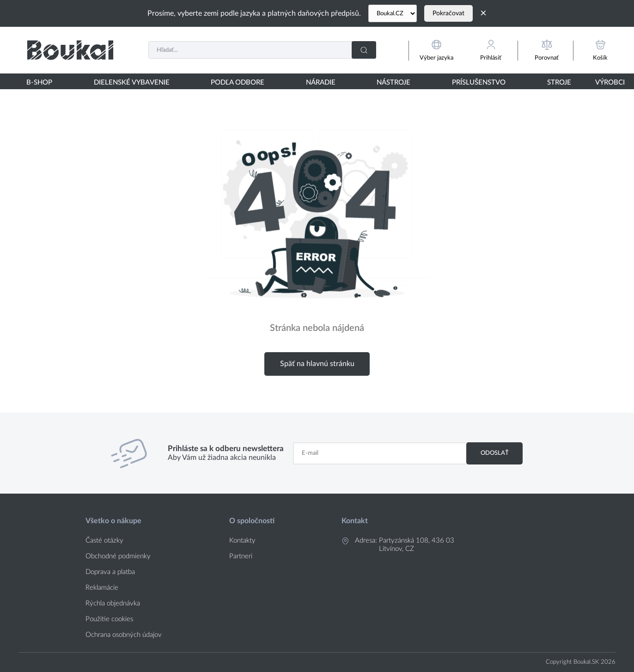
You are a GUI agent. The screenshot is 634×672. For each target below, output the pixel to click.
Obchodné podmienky (118, 556)
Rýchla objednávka (113, 603)
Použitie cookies (109, 619)
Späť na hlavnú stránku (317, 364)
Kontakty (242, 541)
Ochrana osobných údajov (124, 635)
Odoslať (495, 453)
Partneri (241, 556)
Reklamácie (102, 588)
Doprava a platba (110, 572)
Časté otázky (104, 541)
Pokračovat (448, 13)
